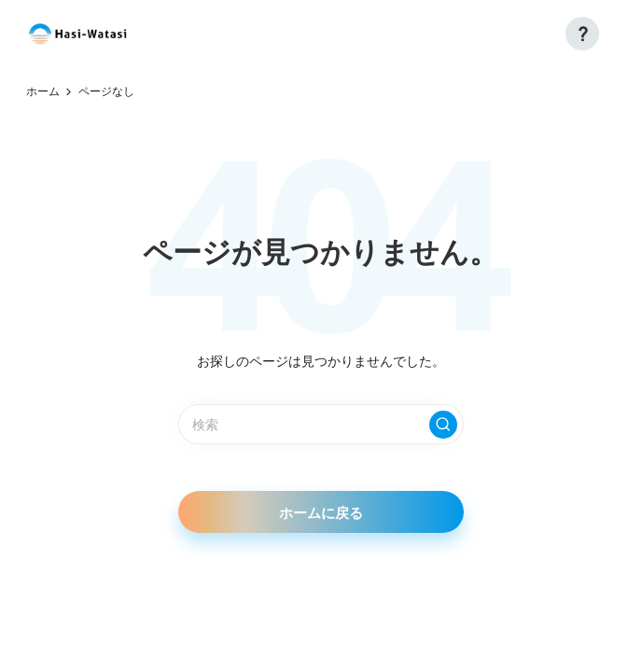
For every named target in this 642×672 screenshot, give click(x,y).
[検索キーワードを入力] (321, 424)
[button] (582, 34)
